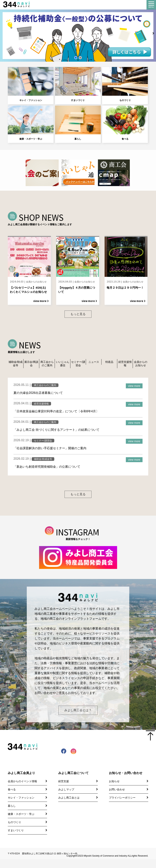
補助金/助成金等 (16, 365)
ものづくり (125, 85)
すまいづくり (78, 85)
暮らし (78, 123)
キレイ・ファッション (31, 85)
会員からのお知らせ (141, 365)
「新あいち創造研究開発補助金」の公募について (47, 468)
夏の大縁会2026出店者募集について (38, 394)
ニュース (94, 363)
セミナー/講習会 (78, 365)
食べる (125, 123)
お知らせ (114, 790)
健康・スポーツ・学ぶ (31, 123)
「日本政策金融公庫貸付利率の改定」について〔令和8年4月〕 (56, 413)
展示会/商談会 (31, 365)
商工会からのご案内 (47, 365)
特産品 (109, 363)
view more (134, 387)
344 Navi (19, 4)
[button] (76, 58)
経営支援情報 (125, 365)
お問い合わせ (117, 798)
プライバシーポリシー (122, 806)
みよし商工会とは (69, 806)
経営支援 (64, 790)
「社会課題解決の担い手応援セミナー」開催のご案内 (50, 450)
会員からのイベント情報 (22, 790)
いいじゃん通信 (63, 365)
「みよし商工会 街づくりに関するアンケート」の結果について (56, 431)
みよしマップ (66, 798)
